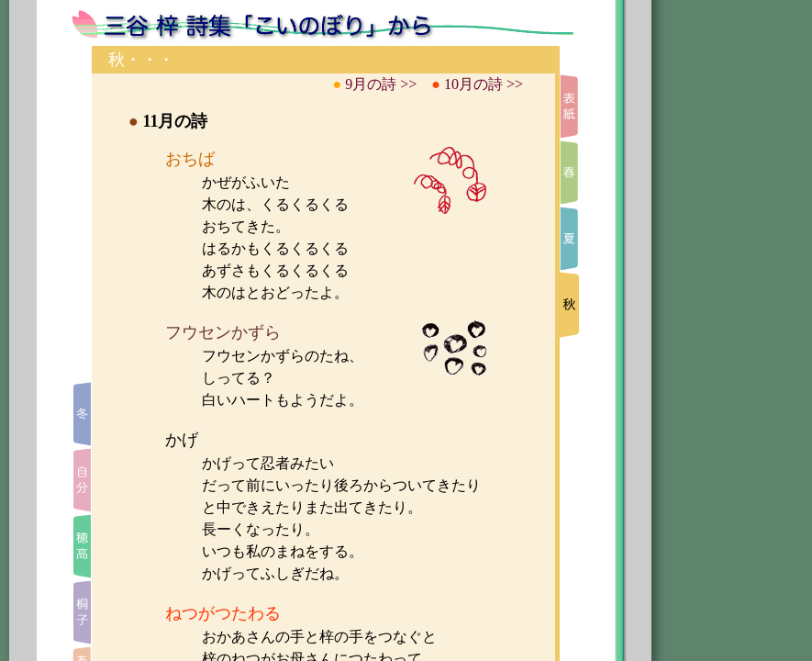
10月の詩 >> (484, 84)
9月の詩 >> (381, 84)
